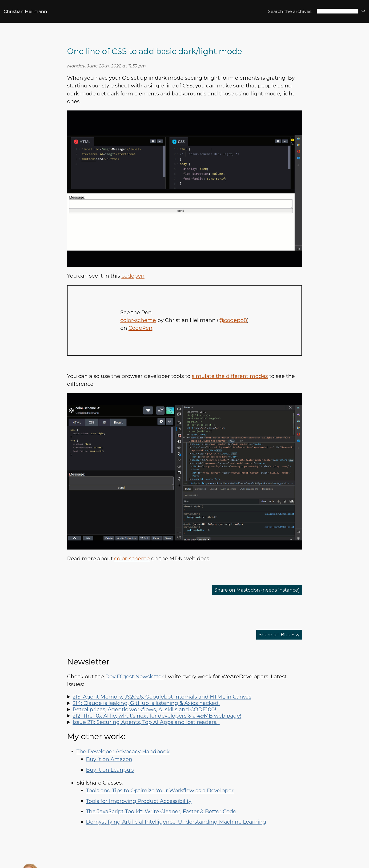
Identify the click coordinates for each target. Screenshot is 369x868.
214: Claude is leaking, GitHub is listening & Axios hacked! (146, 703)
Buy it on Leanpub (110, 770)
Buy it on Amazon (109, 759)
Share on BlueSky (277, 634)
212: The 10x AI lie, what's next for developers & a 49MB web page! (157, 716)
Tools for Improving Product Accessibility (139, 801)
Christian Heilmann (25, 11)
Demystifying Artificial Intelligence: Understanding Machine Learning (176, 822)
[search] (363, 11)
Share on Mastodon (252, 590)
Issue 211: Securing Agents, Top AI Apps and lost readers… (146, 722)
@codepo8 (233, 320)
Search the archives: (290, 11)
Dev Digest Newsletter (134, 677)
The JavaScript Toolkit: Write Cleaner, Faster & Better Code (161, 811)
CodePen (140, 328)
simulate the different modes (230, 376)
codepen (133, 276)
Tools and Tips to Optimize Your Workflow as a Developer (160, 791)
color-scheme (138, 320)
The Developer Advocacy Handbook (123, 752)
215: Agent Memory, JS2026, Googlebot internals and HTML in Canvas (162, 697)
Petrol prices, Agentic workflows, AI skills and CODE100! (144, 709)
